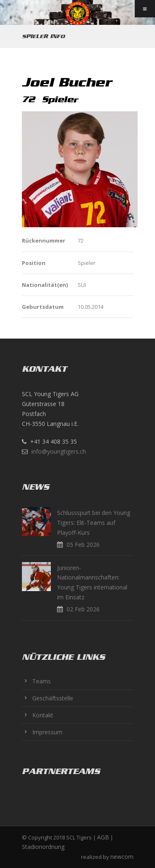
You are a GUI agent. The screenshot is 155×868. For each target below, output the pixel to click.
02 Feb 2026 (83, 609)
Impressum (47, 732)
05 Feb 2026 (83, 545)
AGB (103, 837)
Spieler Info (43, 36)
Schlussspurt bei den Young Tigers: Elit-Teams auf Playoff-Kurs (94, 523)
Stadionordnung (43, 847)
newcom (122, 857)
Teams (42, 681)
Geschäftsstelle (53, 698)
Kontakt (43, 715)
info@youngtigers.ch (59, 451)
